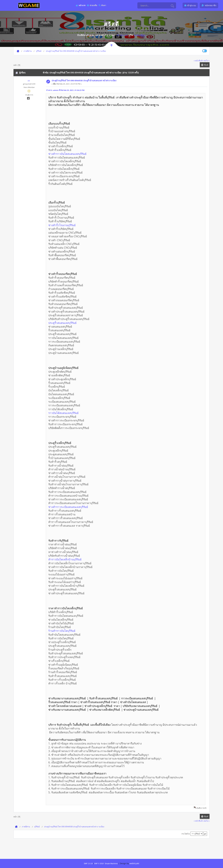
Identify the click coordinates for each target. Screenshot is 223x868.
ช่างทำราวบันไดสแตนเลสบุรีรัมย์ (67, 154)
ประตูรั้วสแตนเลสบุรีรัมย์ (62, 323)
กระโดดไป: (186, 834)
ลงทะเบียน (140, 35)
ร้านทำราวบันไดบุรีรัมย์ (62, 631)
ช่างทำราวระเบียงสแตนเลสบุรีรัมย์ (68, 507)
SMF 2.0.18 (88, 864)
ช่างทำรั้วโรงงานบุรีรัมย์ (62, 225)
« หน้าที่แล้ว (199, 61)
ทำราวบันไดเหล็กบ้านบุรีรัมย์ (65, 559)
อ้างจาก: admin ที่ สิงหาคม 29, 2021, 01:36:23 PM (65, 90)
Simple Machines (111, 864)
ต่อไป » (207, 61)
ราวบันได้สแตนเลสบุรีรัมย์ (63, 413)
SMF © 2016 (99, 864)
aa (29, 80)
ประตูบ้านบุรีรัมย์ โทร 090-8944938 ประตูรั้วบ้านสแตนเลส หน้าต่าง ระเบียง (84, 80)
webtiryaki (134, 863)
